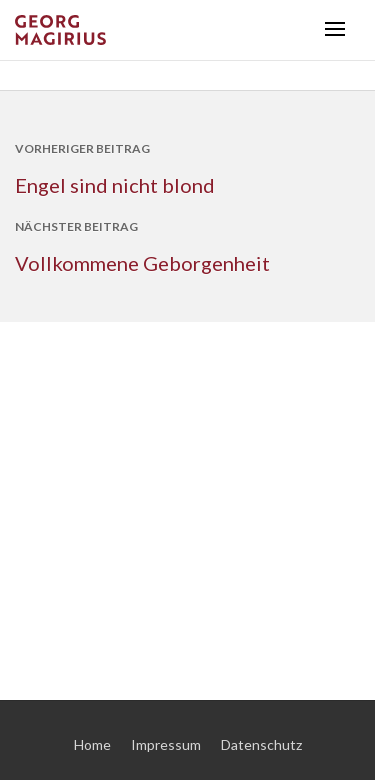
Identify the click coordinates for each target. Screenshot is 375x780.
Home (92, 744)
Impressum (166, 744)
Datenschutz (261, 744)
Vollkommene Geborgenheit (142, 263)
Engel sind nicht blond (115, 185)
